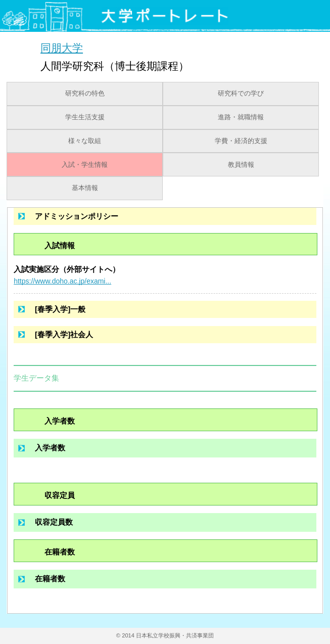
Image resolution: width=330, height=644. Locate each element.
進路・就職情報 (241, 117)
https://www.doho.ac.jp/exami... (62, 281)
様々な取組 (85, 141)
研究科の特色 (85, 94)
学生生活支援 (85, 117)
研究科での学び (241, 94)
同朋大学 (62, 48)
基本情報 (85, 188)
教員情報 (241, 165)
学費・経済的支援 (241, 141)
